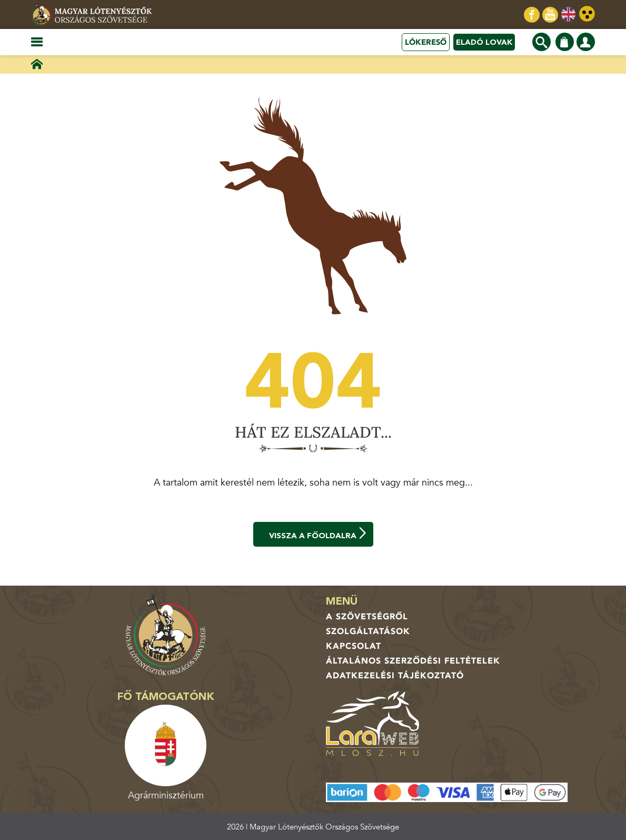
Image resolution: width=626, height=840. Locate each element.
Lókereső (426, 42)
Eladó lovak (484, 42)
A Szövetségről (367, 617)
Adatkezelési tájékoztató (395, 676)
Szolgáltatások (368, 631)
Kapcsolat (354, 646)
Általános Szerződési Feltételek (413, 661)
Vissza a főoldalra (319, 534)
